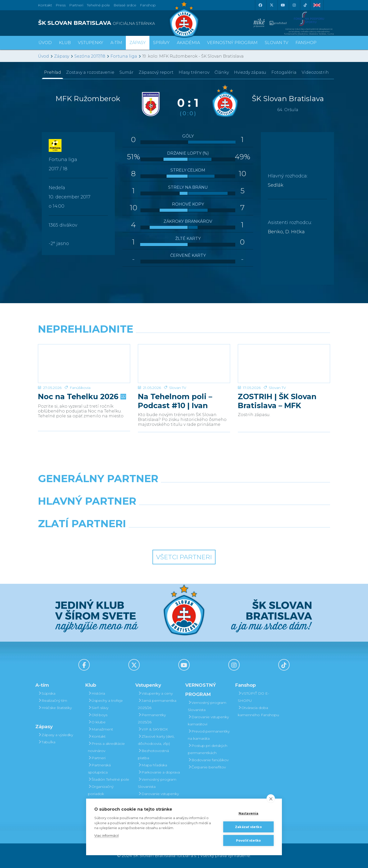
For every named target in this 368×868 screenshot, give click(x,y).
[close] (271, 799)
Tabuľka (47, 742)
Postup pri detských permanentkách (208, 749)
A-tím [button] (116, 43)
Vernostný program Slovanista (157, 783)
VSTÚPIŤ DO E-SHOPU (253, 697)
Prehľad (53, 72)
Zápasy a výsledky (55, 735)
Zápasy (62, 56)
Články (222, 72)
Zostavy (90, 72)
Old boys (98, 715)
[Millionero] (222, 514)
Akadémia (188, 43)
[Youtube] (283, 5)
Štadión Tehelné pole (109, 779)
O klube (97, 722)
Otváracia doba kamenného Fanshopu (258, 711)
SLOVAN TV (277, 43)
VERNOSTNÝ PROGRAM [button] (232, 43)
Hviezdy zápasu (250, 72)
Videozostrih (315, 72)
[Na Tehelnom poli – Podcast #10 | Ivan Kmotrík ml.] (184, 364)
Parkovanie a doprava (159, 772)
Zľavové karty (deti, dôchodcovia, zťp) (156, 740)
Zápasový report (156, 72)
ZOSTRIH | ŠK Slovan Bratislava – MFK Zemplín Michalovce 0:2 (284, 401)
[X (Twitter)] (271, 5)
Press (61, 5)
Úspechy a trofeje (105, 701)
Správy (161, 43)
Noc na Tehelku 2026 (81, 397)
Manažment (100, 729)
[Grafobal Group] (222, 537)
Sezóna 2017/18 (90, 56)
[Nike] (184, 492)
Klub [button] (65, 43)
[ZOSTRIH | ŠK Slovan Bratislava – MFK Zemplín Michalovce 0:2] (284, 364)
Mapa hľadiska (152, 765)
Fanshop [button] (306, 43)
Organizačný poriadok (101, 790)
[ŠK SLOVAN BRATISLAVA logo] (109, 23)
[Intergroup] (147, 537)
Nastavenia (249, 813)
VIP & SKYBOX (153, 729)
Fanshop (148, 5)
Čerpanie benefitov (207, 767)
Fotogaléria (284, 72)
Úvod (45, 43)
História (96, 693)
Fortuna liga (124, 56)
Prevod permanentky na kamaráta (209, 735)
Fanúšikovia (80, 388)
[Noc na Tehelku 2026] (84, 364)
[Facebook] (260, 5)
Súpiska (47, 693)
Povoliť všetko (249, 840)
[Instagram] (294, 5)
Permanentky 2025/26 (152, 718)
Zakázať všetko (248, 827)
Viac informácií (106, 835)
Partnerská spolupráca (99, 769)
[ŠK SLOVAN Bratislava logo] (184, 19)
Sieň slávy (98, 708)
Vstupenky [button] (91, 43)
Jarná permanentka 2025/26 (157, 704)
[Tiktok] (305, 5)
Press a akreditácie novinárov (106, 747)
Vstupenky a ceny (155, 693)
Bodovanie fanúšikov (208, 760)
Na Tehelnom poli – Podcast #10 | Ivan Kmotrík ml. (175, 401)
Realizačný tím (53, 701)
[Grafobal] (147, 514)
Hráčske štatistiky (55, 708)
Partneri (97, 758)
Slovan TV (178, 388)
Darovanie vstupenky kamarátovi (158, 797)
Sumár (126, 72)
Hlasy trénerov (194, 72)
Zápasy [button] (138, 43)
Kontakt (97, 736)
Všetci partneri (184, 557)
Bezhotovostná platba (153, 754)
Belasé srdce (125, 5)
